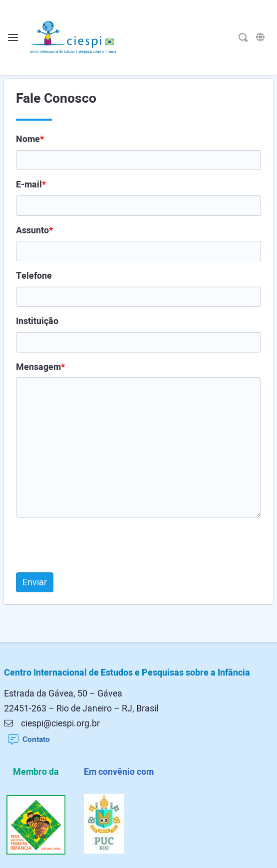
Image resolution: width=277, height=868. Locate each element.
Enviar (35, 582)
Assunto (34, 230)
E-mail (31, 184)
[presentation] (92, 545)
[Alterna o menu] (13, 38)
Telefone (34, 276)
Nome (30, 139)
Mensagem (40, 367)
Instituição (37, 321)
